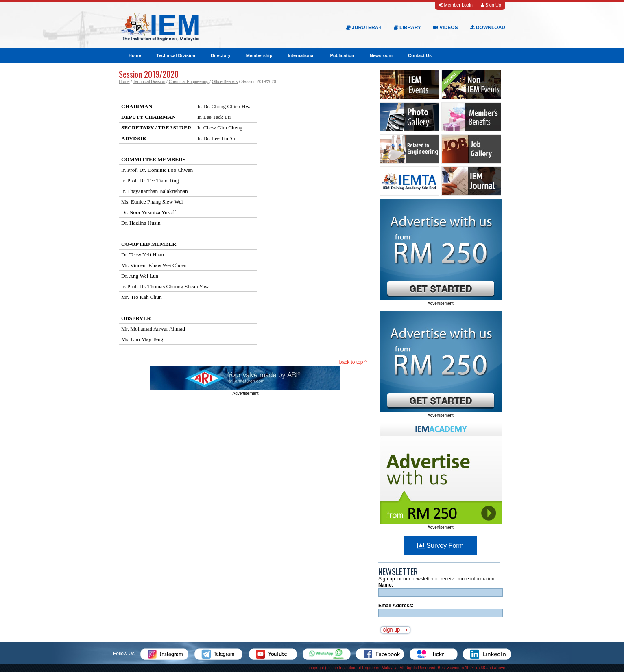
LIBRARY (407, 28)
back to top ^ (353, 362)
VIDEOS (446, 28)
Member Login (456, 5)
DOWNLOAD (488, 28)
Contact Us (420, 55)
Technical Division (176, 55)
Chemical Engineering (189, 82)
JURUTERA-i (364, 28)
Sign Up (491, 5)
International (301, 55)
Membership (259, 55)
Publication (342, 55)
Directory (220, 55)
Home (135, 55)
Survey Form (441, 546)
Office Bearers (225, 82)
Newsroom (381, 55)
